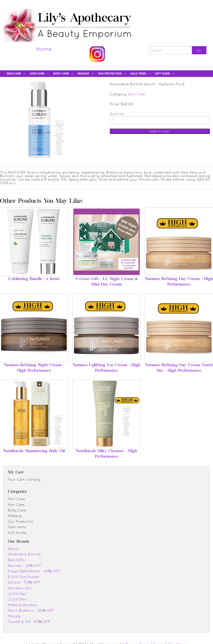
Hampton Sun (20, 588)
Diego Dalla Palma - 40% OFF (34, 571)
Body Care (61, 74)
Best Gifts (16, 560)
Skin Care (14, 74)
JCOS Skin (17, 599)
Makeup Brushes (22, 605)
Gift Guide (163, 74)
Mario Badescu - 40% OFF (31, 610)
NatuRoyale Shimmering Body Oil (34, 451)
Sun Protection (110, 74)
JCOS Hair (17, 594)
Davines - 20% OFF (25, 566)
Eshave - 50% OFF (24, 582)
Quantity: (117, 114)
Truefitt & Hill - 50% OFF (29, 622)
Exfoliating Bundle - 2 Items (34, 279)
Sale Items (138, 74)
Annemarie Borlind (24, 554)
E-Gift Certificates (24, 577)
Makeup (83, 74)
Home (44, 49)
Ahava (13, 549)
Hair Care (37, 74)
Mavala (14, 616)
